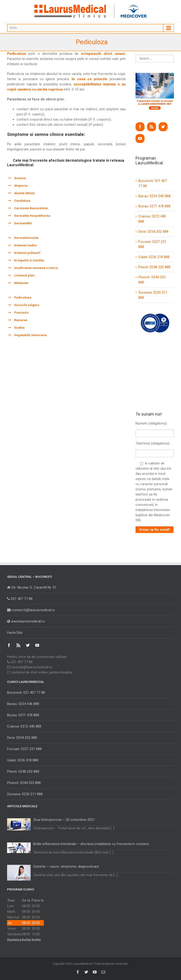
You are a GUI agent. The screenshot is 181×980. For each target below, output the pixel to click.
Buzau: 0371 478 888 (154, 206)
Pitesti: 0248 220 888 (154, 267)
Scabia (19, 328)
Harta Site (15, 633)
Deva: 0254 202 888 (153, 232)
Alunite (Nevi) (24, 193)
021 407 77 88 (20, 599)
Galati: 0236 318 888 (154, 257)
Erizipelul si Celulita (29, 260)
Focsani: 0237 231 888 (24, 749)
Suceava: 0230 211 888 (25, 794)
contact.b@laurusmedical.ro (31, 610)
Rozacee (21, 320)
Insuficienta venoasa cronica (36, 268)
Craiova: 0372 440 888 (24, 726)
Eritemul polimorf (27, 253)
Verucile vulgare (27, 305)
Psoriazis (21, 313)
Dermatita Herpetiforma (32, 216)
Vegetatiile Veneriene (31, 335)
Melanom (21, 283)
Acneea (20, 178)
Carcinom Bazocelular (31, 208)
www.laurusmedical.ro (26, 621)
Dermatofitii (23, 223)
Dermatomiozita (26, 238)
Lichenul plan (24, 275)
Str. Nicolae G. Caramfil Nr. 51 (32, 587)
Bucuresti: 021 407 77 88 (26, 693)
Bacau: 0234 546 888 (154, 196)
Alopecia (21, 186)
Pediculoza (23, 297)
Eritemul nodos (25, 245)
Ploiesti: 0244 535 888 (24, 783)
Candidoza (22, 201)
